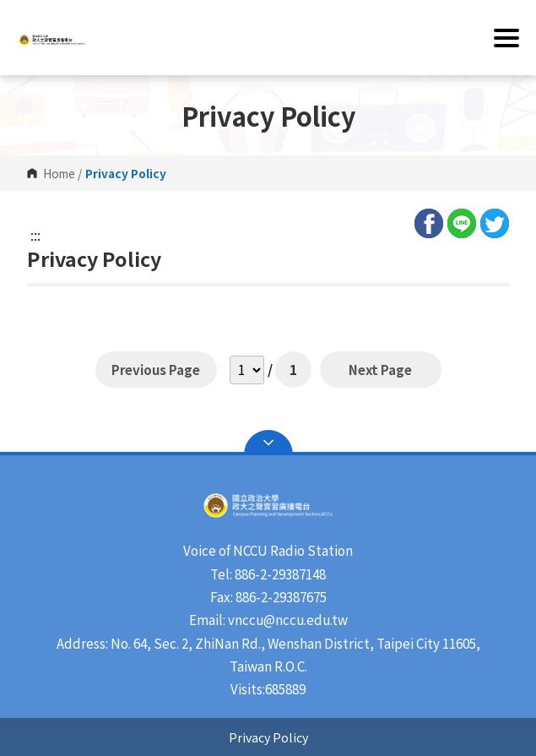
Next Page (381, 369)
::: (35, 235)
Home (59, 173)
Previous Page (156, 369)
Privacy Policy (268, 737)
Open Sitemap (268, 443)
